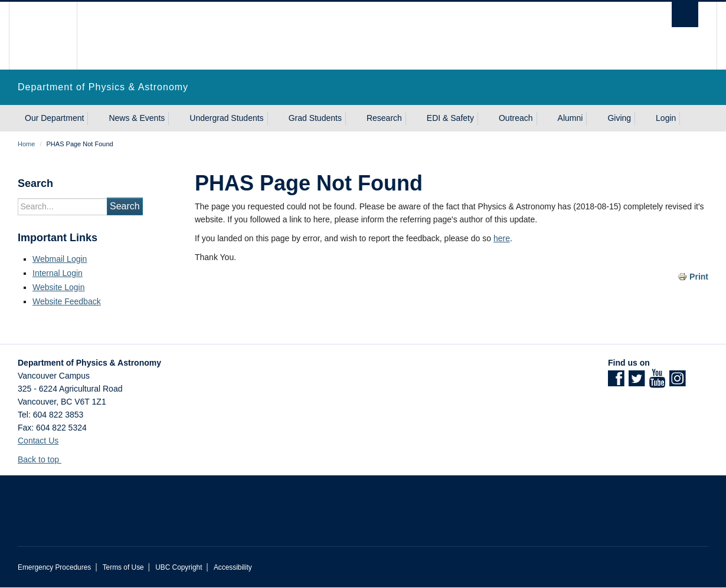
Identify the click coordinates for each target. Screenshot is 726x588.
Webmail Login (60, 259)
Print (699, 277)
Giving (619, 118)
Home (26, 144)
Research (384, 118)
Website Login (58, 287)
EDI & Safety (450, 118)
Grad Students (315, 118)
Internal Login (58, 273)
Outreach (516, 118)
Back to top (44, 459)
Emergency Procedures (54, 567)
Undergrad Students (226, 118)
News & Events (137, 118)
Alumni (570, 118)
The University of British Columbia (43, 36)
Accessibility (233, 567)
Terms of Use (123, 567)
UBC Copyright (179, 567)
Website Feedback (67, 301)
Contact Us (38, 441)
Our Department (54, 118)
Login (666, 118)
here (502, 238)
